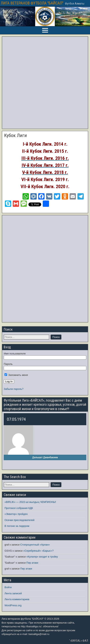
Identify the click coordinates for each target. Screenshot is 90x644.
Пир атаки (32, 563)
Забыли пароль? (14, 389)
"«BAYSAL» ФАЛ (79, 641)
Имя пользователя (15, 354)
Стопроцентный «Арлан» (35, 545)
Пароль (8, 364)
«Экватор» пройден (16, 514)
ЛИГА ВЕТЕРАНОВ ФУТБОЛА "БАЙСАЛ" (32, 3)
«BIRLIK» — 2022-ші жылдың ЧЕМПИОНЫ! (30, 502)
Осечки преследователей (19, 520)
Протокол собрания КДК (19, 508)
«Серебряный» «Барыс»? (38, 551)
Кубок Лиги (15, 135)
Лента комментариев (17, 599)
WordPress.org (13, 605)
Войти (8, 587)
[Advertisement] (44, 83)
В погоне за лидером (17, 526)
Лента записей (13, 593)
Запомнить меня (16, 375)
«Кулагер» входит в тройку (42, 557)
